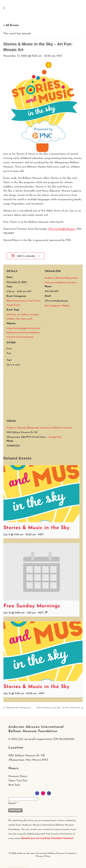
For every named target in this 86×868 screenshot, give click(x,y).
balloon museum (30, 315)
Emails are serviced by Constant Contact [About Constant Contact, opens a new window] (47, 838)
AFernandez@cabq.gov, (62, 229)
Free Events (34, 301)
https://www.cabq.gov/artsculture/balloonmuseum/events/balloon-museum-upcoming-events (24, 333)
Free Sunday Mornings (32, 606)
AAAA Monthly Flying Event (18, 708)
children (11, 319)
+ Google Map (54, 437)
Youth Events (14, 305)
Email (13, 803)
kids (23, 319)
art (18, 315)
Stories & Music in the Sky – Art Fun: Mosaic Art (59, 708)
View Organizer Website (57, 306)
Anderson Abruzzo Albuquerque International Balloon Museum (39, 428)
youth (29, 319)
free (18, 319)
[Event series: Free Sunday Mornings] (46, 612)
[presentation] (41, 494)
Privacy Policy (43, 856)
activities (11, 315)
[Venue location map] (45, 393)
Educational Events (17, 301)
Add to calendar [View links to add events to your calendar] (26, 256)
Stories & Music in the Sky (36, 528)
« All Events (11, 25)
